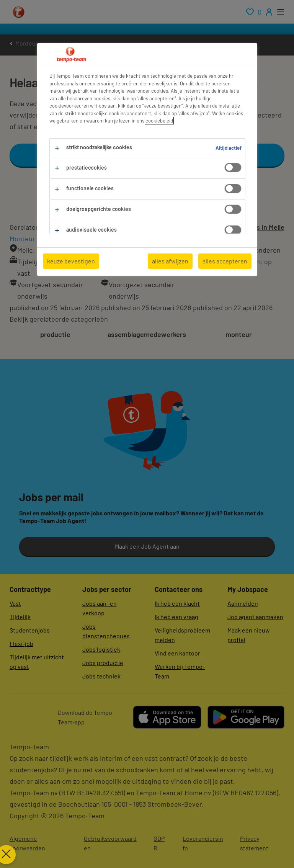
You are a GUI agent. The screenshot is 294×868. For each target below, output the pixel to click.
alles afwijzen (170, 261)
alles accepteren (225, 261)
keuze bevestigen (71, 261)
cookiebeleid (159, 121)
